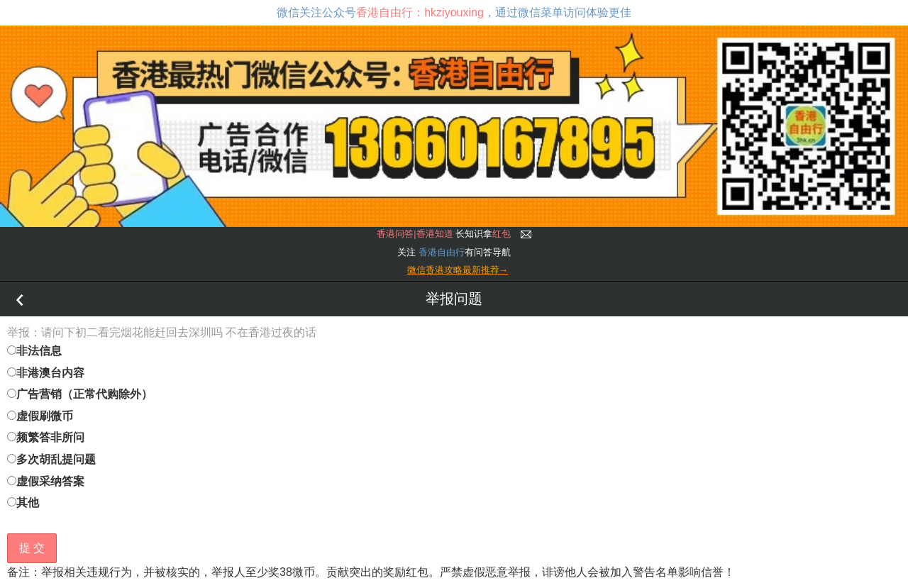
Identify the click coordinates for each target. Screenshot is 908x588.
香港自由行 (442, 252)
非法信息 (34, 351)
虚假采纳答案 (46, 481)
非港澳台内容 (46, 373)
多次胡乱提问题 (51, 459)
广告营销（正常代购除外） (80, 394)
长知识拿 (444, 234)
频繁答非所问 (46, 437)
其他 (23, 503)
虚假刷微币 (40, 416)
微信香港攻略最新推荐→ (458, 270)
